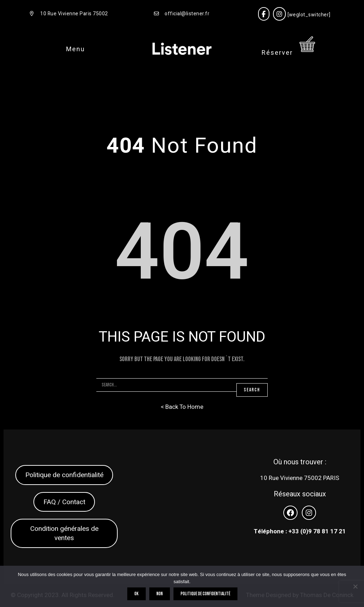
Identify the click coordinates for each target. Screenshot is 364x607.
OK (138, 595)
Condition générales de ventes (64, 533)
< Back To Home (182, 407)
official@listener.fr (187, 14)
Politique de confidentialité (64, 475)
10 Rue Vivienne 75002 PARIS (300, 478)
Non (161, 595)
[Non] (355, 587)
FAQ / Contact (64, 502)
